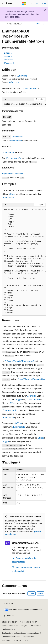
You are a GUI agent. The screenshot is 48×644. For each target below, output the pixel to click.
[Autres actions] (44, 24)
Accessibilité (28, 637)
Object (41, 438)
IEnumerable (31, 89)
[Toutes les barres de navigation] (4, 24)
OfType (12, 194)
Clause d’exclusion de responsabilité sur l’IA (20, 622)
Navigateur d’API (16, 24)
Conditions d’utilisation (11, 637)
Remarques (9, 60)
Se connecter (41, 3)
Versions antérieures (10, 626)
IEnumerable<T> (13, 158)
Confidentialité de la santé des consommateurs (21, 633)
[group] (24, 104)
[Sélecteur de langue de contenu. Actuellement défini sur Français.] (8, 603)
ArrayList (31, 396)
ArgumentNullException (13, 174)
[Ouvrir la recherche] (32, 3)
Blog (23, 626)
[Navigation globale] (3, 3)
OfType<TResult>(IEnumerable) (19, 361)
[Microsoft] (24, 3)
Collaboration (35, 626)
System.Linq (22, 76)
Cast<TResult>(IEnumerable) (31, 379)
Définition (8, 53)
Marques (6, 640)
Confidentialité (8, 629)
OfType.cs (13, 82)
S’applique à (9, 63)
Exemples (8, 56)
